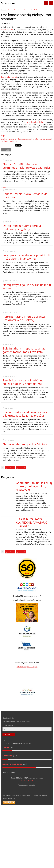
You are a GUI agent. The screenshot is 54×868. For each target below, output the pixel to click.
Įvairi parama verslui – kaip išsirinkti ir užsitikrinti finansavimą (26, 257)
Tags (3, 135)
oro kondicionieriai (35, 122)
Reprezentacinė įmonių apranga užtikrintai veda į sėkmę (24, 318)
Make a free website (9, 798)
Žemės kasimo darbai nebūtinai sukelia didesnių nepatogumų (23, 382)
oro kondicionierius (9, 141)
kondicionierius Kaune (42, 139)
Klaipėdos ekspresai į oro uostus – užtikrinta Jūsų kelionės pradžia (25, 414)
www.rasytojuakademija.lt (27, 667)
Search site (51, 3)
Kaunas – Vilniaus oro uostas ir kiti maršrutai (25, 196)
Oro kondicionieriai (9, 77)
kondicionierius (25, 139)
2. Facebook (8, 756)
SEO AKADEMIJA (27, 780)
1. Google (7, 747)
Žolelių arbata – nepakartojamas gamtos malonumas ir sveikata (24, 350)
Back (8, 150)
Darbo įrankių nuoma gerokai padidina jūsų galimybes (22, 227)
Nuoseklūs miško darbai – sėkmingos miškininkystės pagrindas (27, 166)
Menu (46, 3)
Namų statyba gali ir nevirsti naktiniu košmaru (27, 286)
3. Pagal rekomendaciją (13, 764)
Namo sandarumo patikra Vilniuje (25, 444)
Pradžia (4, 10)
